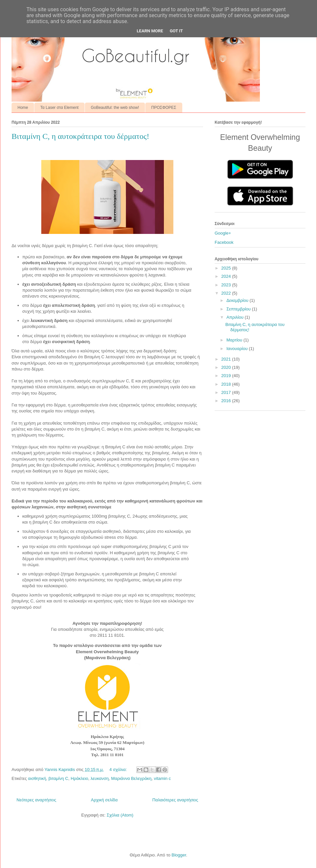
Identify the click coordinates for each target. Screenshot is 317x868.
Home (23, 108)
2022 (227, 293)
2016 (227, 401)
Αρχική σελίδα (104, 800)
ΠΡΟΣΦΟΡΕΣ (164, 108)
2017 (227, 392)
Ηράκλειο (79, 778)
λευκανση (100, 778)
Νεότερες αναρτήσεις (36, 800)
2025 (227, 268)
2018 (227, 384)
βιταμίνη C (58, 778)
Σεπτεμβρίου (239, 309)
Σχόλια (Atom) (120, 815)
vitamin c (162, 778)
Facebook (224, 242)
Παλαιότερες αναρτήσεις (175, 800)
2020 (227, 367)
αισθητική (37, 778)
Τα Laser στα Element (59, 108)
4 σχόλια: (119, 770)
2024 (227, 276)
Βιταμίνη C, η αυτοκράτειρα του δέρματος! (80, 136)
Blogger (179, 855)
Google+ (223, 233)
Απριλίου (236, 317)
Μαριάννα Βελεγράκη (131, 778)
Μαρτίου (235, 340)
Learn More (150, 31)
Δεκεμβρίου (238, 300)
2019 (227, 376)
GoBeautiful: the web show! (115, 108)
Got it (176, 31)
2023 (227, 285)
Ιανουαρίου (238, 349)
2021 (227, 359)
